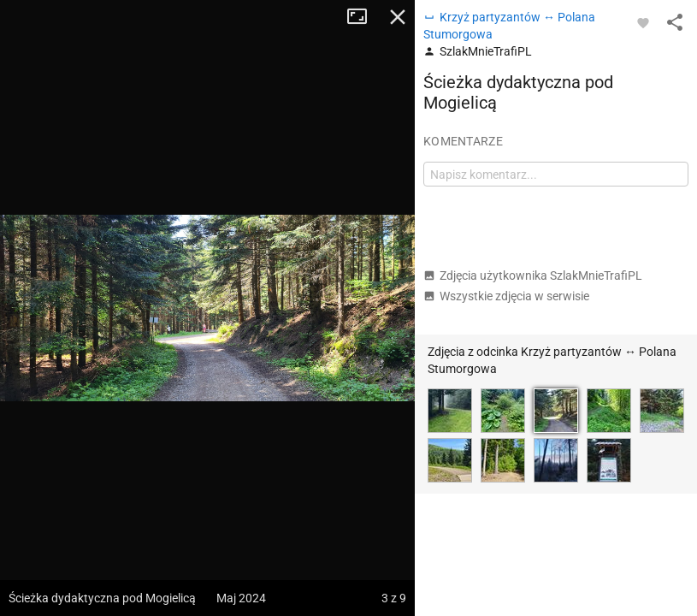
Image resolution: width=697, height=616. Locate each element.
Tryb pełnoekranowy (363, 17)
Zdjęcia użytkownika (533, 275)
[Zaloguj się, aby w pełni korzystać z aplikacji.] (643, 22)
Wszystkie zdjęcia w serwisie (506, 296)
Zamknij (398, 17)
